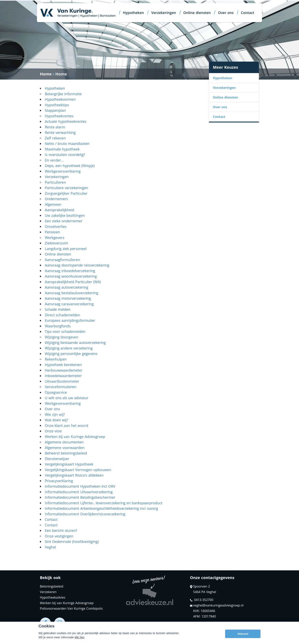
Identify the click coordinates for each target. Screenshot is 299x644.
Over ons (226, 13)
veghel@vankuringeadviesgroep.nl (217, 605)
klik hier (80, 639)
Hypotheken (133, 13)
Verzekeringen (164, 13)
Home (46, 74)
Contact (248, 13)
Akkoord (243, 636)
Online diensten (197, 13)
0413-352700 (202, 600)
